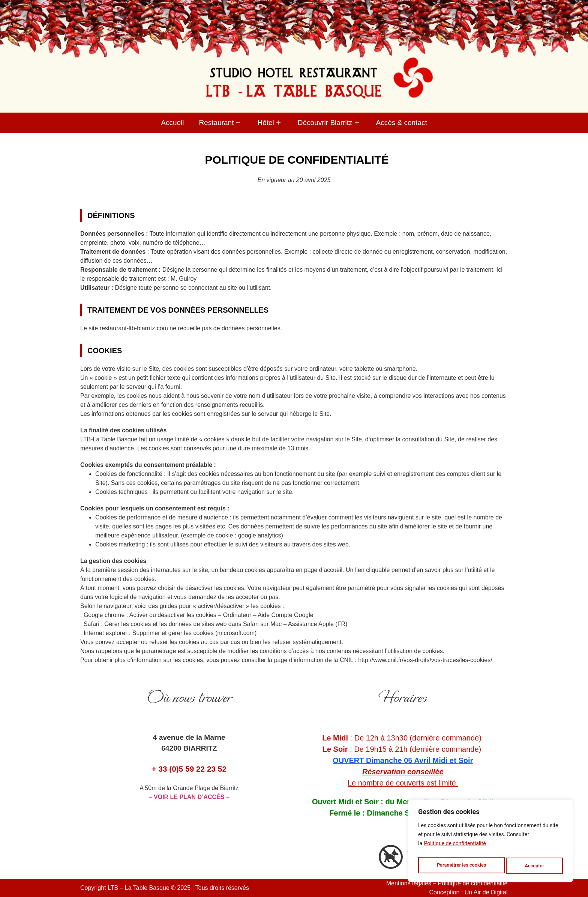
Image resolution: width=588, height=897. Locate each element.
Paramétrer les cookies (462, 866)
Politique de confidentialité (455, 847)
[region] (490, 843)
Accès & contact (402, 123)
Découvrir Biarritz (328, 123)
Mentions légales (409, 883)
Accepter (535, 866)
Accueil (172, 123)
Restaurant (220, 123)
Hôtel (269, 123)
